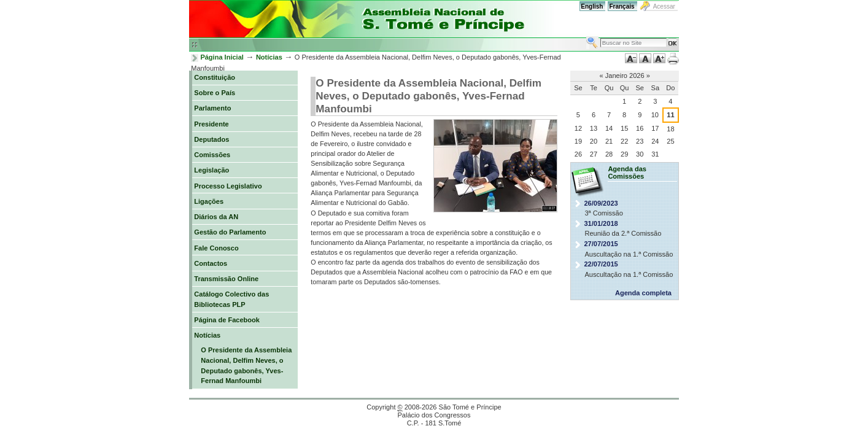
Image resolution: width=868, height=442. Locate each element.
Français (622, 6)
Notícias (269, 57)
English (592, 6)
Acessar (664, 6)
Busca (586, 36)
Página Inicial (222, 57)
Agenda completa (643, 293)
